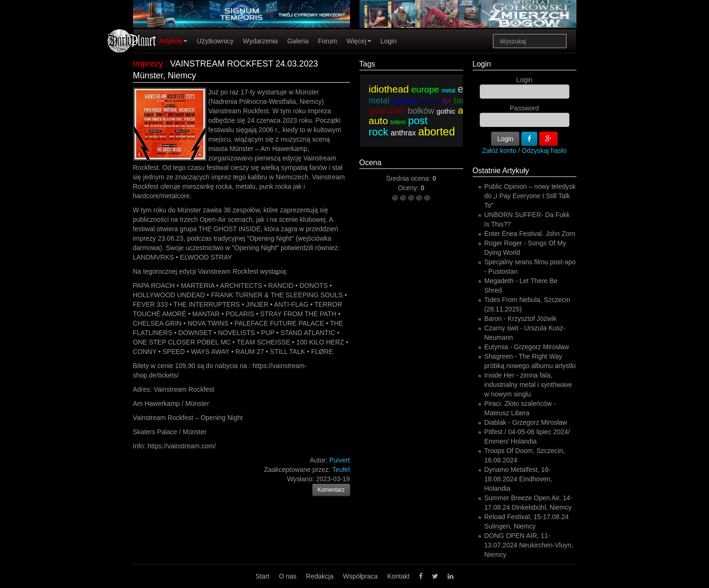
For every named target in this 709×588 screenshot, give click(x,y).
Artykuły (174, 41)
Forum (327, 41)
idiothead (389, 89)
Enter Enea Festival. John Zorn (530, 234)
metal (448, 91)
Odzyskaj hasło (544, 151)
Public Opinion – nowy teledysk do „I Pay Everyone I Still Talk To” (530, 196)
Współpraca (360, 576)
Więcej (359, 41)
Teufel (341, 470)
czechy (404, 101)
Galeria (298, 41)
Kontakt (398, 576)
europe (425, 89)
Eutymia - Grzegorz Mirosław (527, 347)
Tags (367, 64)
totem (398, 122)
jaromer (429, 101)
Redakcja (320, 576)
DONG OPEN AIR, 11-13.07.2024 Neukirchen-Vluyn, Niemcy (529, 545)
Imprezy (148, 64)
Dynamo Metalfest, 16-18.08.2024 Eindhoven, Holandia (518, 479)
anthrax (403, 133)
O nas (288, 576)
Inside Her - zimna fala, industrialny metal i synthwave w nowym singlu (528, 385)
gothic (446, 111)
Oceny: (409, 188)
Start (263, 576)
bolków (421, 111)
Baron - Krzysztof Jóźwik (521, 319)
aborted (436, 132)
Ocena (371, 163)
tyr (447, 101)
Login (389, 41)
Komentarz (331, 490)
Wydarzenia (260, 41)
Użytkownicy (215, 41)
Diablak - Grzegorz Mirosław (526, 422)
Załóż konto (499, 151)
